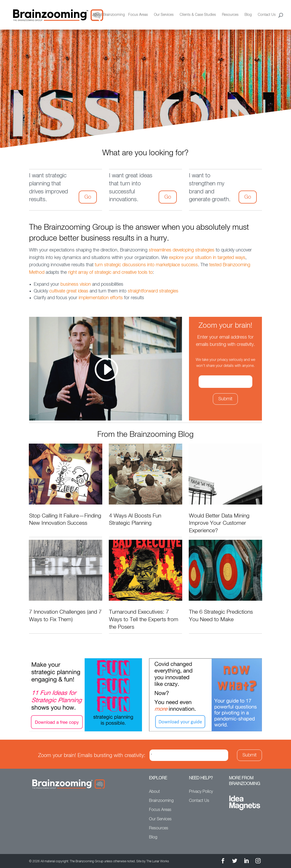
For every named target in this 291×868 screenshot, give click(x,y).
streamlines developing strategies (182, 250)
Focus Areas (138, 15)
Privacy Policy (201, 792)
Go (88, 197)
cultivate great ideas (69, 291)
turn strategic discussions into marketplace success (146, 265)
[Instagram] (258, 862)
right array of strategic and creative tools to (110, 272)
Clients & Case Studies (198, 15)
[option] (145, 95)
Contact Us (267, 15)
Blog (248, 15)
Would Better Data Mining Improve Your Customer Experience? (219, 523)
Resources (230, 15)
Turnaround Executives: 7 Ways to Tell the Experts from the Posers (144, 620)
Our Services (164, 15)
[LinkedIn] (246, 862)
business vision (76, 284)
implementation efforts (101, 298)
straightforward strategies (153, 291)
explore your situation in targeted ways (207, 258)
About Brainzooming (109, 15)
